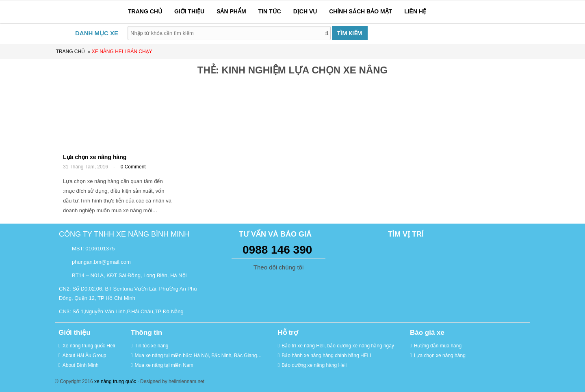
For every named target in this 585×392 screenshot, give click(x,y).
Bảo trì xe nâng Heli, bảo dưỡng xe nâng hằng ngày (338, 346)
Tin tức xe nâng (152, 346)
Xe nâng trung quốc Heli (89, 346)
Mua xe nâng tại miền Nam (164, 365)
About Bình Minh (81, 365)
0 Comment (133, 167)
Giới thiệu (75, 333)
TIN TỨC (270, 11)
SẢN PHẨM (231, 11)
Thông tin (146, 333)
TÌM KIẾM (350, 33)
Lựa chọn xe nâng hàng (95, 157)
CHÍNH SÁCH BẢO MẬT (361, 11)
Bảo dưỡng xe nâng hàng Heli (314, 365)
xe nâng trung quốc (115, 381)
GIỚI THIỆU (189, 11)
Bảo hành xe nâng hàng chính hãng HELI (326, 355)
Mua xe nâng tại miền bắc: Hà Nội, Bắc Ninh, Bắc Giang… (198, 355)
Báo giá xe (427, 333)
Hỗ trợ (287, 333)
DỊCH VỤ (305, 11)
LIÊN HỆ (415, 11)
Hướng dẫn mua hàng (438, 346)
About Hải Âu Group (84, 355)
